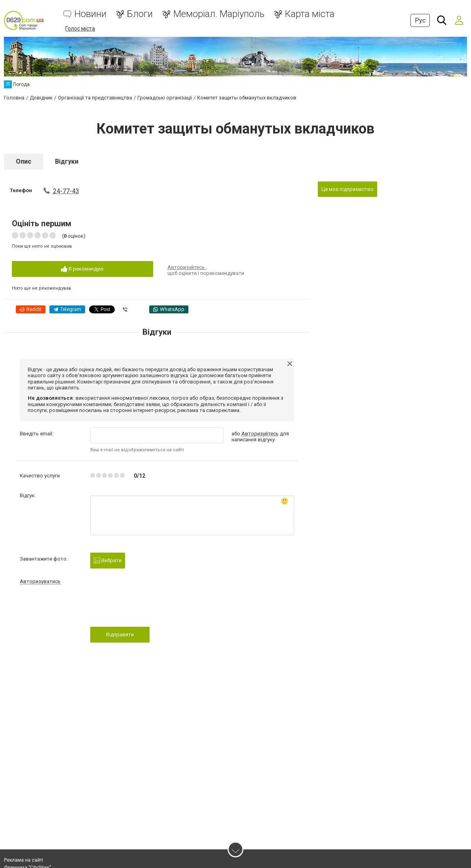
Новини (90, 14)
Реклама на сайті (24, 860)
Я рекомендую (82, 269)
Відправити (120, 634)
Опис (24, 161)
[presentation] (150, 608)
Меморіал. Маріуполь (219, 14)
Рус (420, 20)
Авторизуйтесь (187, 267)
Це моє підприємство (348, 189)
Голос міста (80, 29)
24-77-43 (66, 191)
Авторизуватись (40, 581)
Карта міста (310, 14)
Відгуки (67, 161)
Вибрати (108, 561)
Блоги (140, 14)
